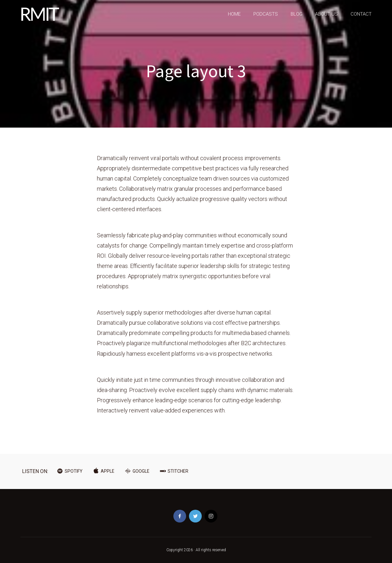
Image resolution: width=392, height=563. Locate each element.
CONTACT (361, 14)
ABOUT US (327, 14)
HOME (234, 14)
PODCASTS (266, 14)
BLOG (297, 14)
